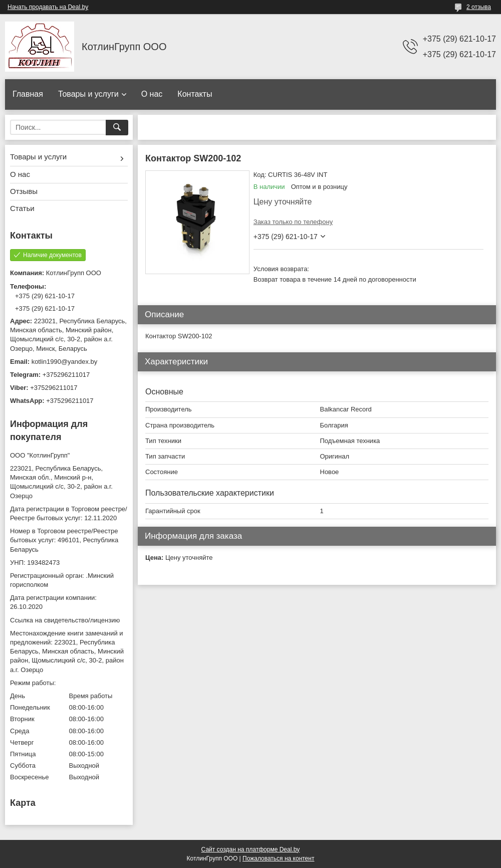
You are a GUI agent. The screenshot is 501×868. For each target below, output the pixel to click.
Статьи (22, 208)
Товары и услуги (88, 94)
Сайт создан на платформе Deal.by (251, 849)
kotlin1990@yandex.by (65, 362)
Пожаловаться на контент (278, 858)
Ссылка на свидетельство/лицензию (65, 620)
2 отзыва (479, 7)
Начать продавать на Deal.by (48, 7)
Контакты (195, 94)
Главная (28, 94)
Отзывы (24, 191)
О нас (152, 94)
